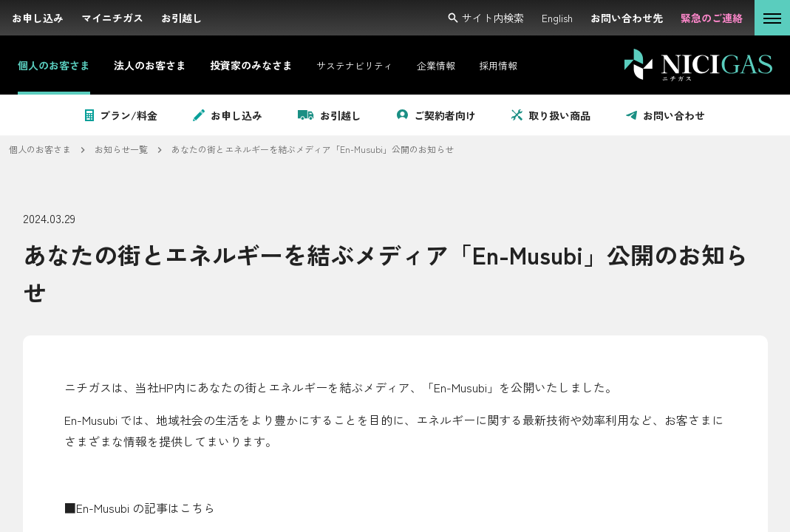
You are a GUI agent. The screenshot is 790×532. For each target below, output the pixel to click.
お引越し (330, 115)
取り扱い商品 (551, 115)
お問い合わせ (665, 115)
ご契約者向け (436, 115)
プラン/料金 (121, 115)
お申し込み (228, 115)
